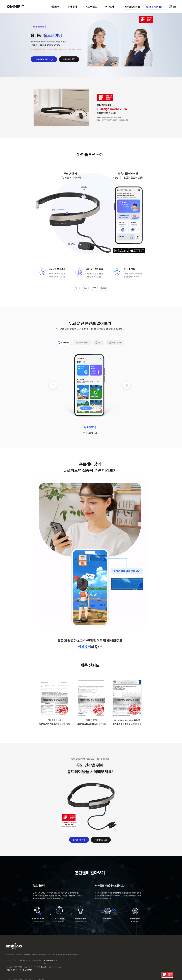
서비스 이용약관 (11, 970)
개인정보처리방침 (26, 970)
